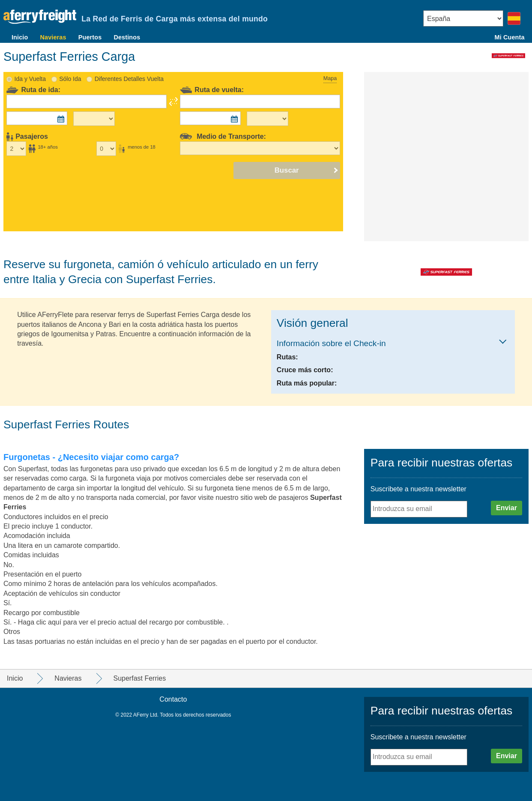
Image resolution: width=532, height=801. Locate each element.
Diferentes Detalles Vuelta (129, 79)
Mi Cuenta (510, 37)
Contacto (173, 699)
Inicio (20, 37)
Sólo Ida (70, 79)
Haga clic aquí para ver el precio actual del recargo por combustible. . (123, 622)
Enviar (507, 508)
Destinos (127, 37)
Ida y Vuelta (30, 79)
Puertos (90, 37)
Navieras (53, 37)
